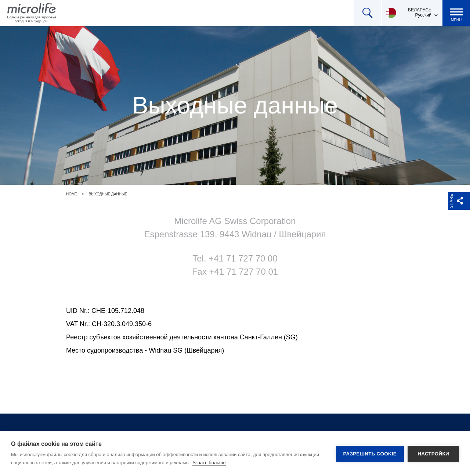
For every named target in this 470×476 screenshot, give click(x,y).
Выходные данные (108, 194)
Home (72, 194)
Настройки (433, 454)
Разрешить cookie (370, 454)
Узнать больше (209, 463)
